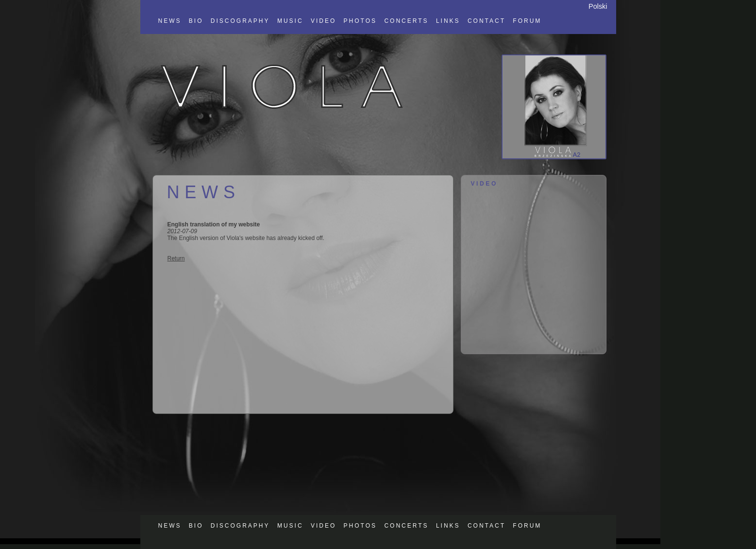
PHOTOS (360, 21)
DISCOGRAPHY (240, 21)
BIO (196, 21)
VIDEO (323, 21)
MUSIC (290, 21)
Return (176, 258)
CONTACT (487, 21)
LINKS (448, 21)
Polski (598, 6)
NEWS (170, 21)
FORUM (527, 21)
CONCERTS (406, 21)
